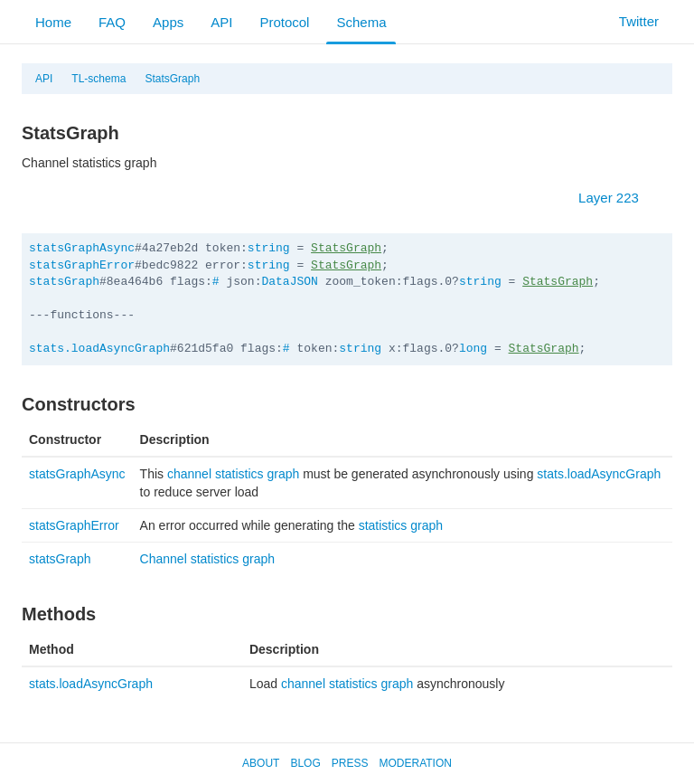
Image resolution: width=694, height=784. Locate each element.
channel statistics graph (233, 474)
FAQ (112, 22)
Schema (361, 22)
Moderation (415, 763)
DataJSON (289, 282)
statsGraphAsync (82, 248)
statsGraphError (82, 265)
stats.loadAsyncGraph (99, 349)
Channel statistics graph (207, 559)
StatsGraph (172, 79)
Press (350, 763)
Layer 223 (618, 198)
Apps (168, 22)
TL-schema (98, 79)
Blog (305, 763)
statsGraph (64, 282)
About (261, 763)
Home (53, 22)
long (473, 349)
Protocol (284, 22)
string (269, 248)
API (221, 22)
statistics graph (401, 525)
